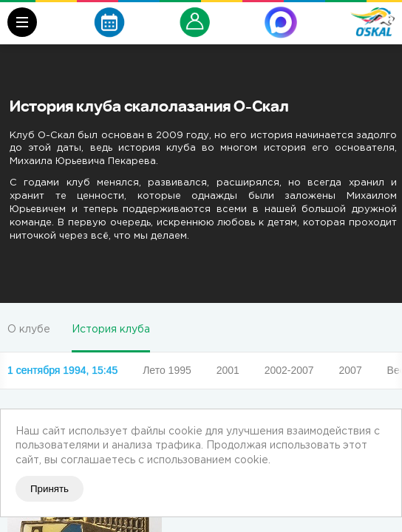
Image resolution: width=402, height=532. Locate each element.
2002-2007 (289, 370)
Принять (50, 489)
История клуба (111, 330)
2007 (351, 370)
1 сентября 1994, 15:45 (62, 370)
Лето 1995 (167, 370)
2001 (228, 370)
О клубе (29, 330)
